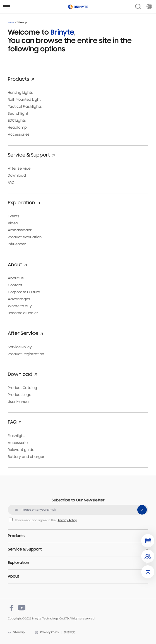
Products (16, 536)
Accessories (19, 135)
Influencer (17, 244)
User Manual (19, 402)
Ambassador (20, 230)
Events (14, 216)
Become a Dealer (23, 313)
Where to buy (20, 306)
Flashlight (16, 436)
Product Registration (26, 354)
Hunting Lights (20, 93)
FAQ (11, 183)
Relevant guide (21, 450)
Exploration (18, 563)
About (13, 577)
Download (17, 176)
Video (13, 223)
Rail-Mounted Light (24, 100)
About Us (16, 278)
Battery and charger (26, 457)
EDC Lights (17, 121)
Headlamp (17, 128)
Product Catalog (22, 388)
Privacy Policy (67, 521)
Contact (15, 285)
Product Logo (20, 395)
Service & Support (25, 550)
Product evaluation (25, 237)
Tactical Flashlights (25, 107)
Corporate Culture (24, 292)
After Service (19, 169)
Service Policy (20, 347)
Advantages (19, 299)
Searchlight (18, 114)
